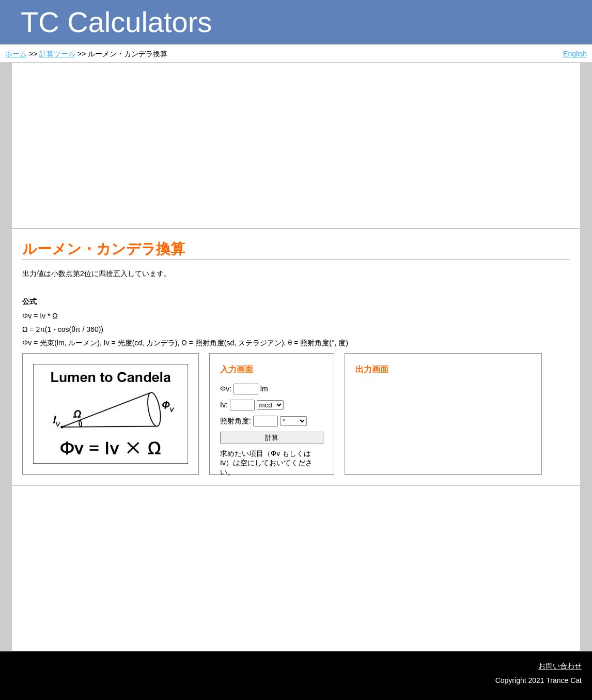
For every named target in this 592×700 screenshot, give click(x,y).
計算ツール (57, 54)
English (575, 54)
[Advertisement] (296, 146)
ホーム (16, 54)
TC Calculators (116, 22)
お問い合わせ (560, 666)
